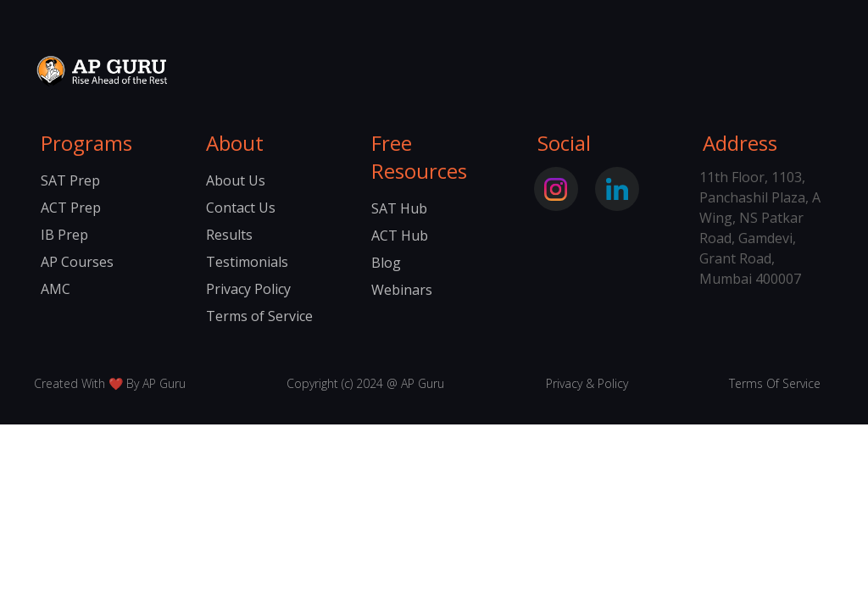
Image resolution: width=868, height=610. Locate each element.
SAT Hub (399, 208)
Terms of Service (259, 316)
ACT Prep (71, 208)
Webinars (402, 290)
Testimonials (247, 262)
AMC (56, 289)
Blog (386, 263)
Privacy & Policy (587, 383)
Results (229, 235)
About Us (236, 180)
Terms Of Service (775, 383)
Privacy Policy (248, 289)
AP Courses (77, 262)
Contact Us (241, 208)
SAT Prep (70, 180)
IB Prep (64, 235)
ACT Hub (400, 236)
